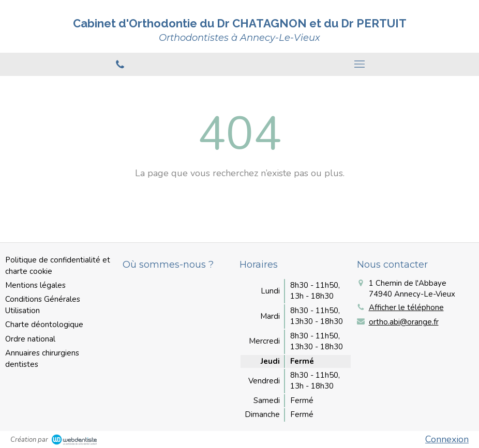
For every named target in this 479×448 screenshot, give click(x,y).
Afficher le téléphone (406, 307)
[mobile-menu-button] (359, 64)
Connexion (447, 439)
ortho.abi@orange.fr (404, 322)
